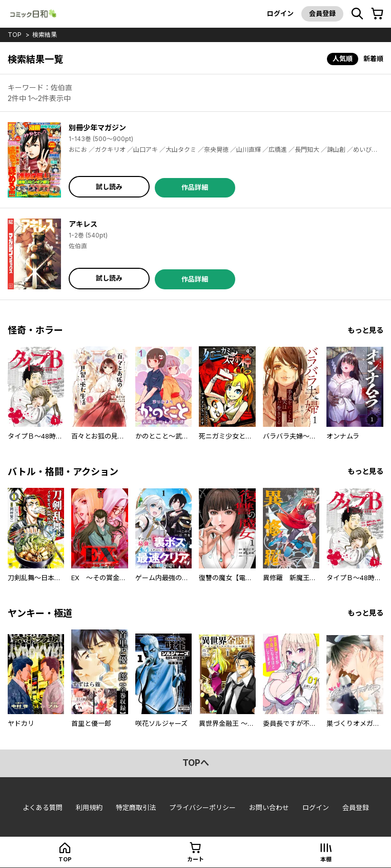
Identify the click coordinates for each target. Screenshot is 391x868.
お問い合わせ (269, 807)
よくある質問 (43, 807)
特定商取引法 (136, 807)
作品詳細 (195, 187)
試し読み (109, 187)
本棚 (326, 859)
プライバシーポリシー (202, 807)
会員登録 (322, 13)
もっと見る (365, 330)
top (15, 35)
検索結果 (45, 35)
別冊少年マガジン (97, 127)
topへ (196, 763)
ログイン (280, 13)
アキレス (83, 224)
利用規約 (89, 807)
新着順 (373, 58)
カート (195, 859)
